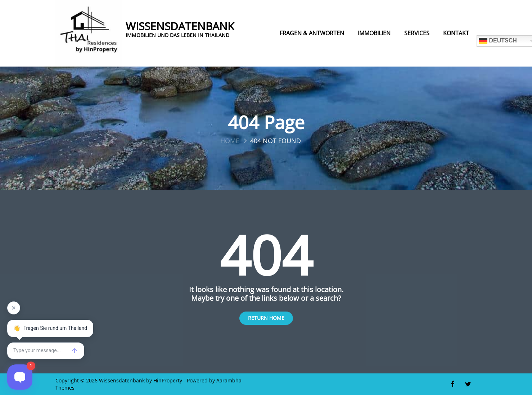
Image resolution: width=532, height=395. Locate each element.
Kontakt (456, 33)
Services (417, 33)
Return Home (266, 318)
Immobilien (374, 33)
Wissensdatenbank (180, 26)
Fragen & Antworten (312, 33)
